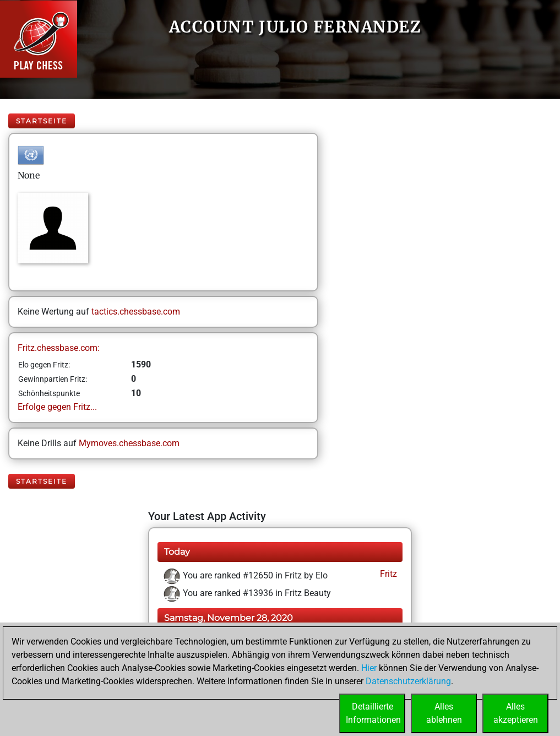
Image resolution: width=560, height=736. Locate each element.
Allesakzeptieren (516, 713)
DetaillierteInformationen (373, 713)
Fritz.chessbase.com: (59, 348)
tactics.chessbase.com (136, 312)
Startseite (42, 121)
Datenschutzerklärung (408, 681)
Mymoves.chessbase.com (129, 443)
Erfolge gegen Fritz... (57, 407)
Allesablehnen (444, 713)
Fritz (387, 574)
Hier (369, 668)
